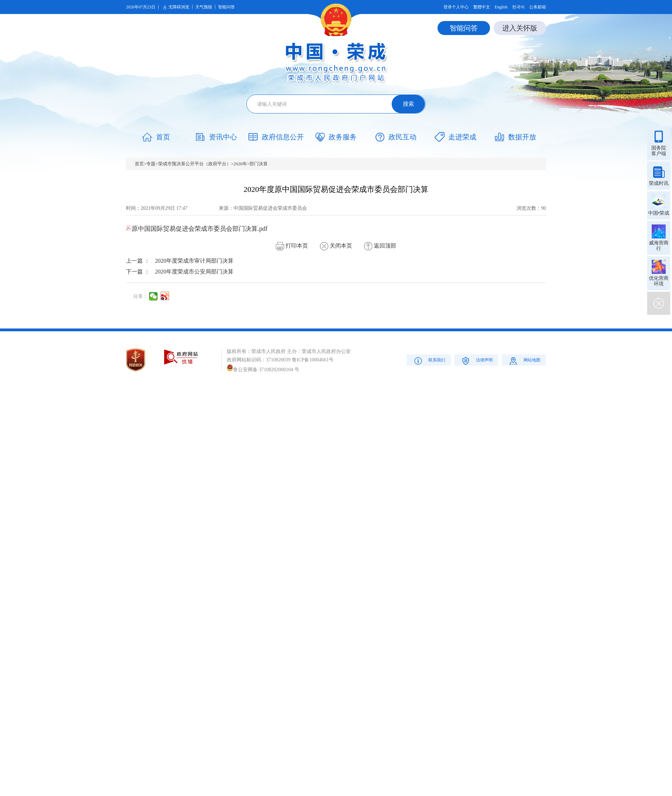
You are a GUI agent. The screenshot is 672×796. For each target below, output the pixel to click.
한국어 (518, 7)
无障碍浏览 (175, 7)
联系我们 (429, 361)
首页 (139, 164)
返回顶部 (380, 246)
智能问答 (226, 7)
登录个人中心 (456, 7)
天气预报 (204, 7)
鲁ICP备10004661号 (313, 360)
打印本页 (292, 246)
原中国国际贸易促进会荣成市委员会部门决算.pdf (197, 229)
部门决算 (259, 164)
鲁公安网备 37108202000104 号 (263, 370)
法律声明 (477, 361)
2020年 (240, 164)
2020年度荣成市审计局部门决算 (194, 261)
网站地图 (524, 361)
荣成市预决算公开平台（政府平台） (195, 164)
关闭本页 (336, 246)
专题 (151, 164)
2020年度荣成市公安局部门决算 (194, 272)
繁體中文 (482, 7)
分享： (140, 296)
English (501, 7)
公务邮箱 (538, 7)
